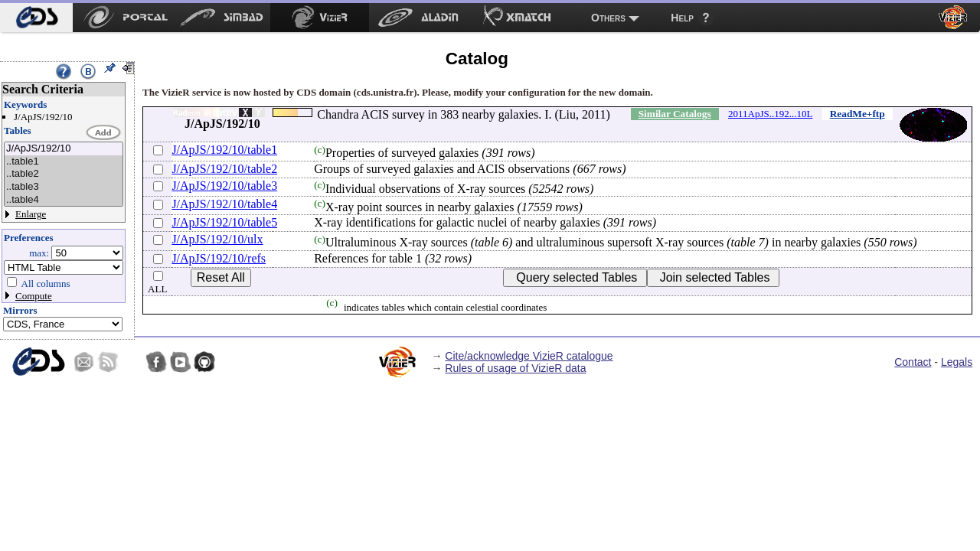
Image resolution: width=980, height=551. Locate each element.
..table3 (64, 187)
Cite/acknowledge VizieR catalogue (529, 356)
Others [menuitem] (608, 18)
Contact (913, 362)
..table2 (64, 174)
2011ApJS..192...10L (770, 114)
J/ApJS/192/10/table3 (224, 186)
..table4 (64, 200)
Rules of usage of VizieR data (515, 368)
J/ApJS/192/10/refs (219, 258)
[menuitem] (36, 18)
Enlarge (31, 214)
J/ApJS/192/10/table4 (224, 204)
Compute (34, 296)
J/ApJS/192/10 (64, 149)
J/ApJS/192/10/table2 (224, 169)
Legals (957, 362)
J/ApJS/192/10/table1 (224, 150)
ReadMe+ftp (857, 114)
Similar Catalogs (675, 114)
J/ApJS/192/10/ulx (217, 239)
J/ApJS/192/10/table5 (224, 222)
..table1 (64, 162)
